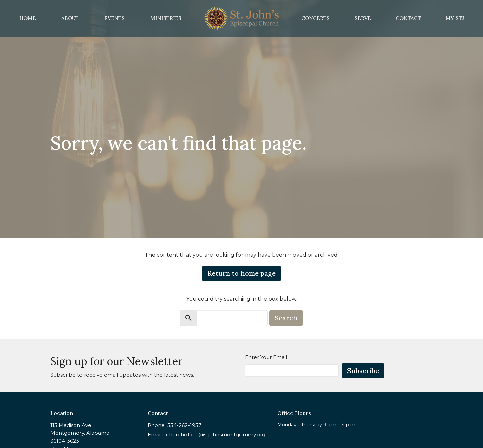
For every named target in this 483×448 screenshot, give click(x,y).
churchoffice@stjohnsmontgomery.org (216, 434)
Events (115, 18)
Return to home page (241, 273)
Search (286, 318)
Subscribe (363, 370)
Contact (408, 18)
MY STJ (455, 18)
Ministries (166, 18)
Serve (363, 18)
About (70, 18)
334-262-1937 (184, 425)
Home (28, 18)
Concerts (315, 18)
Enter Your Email (266, 357)
